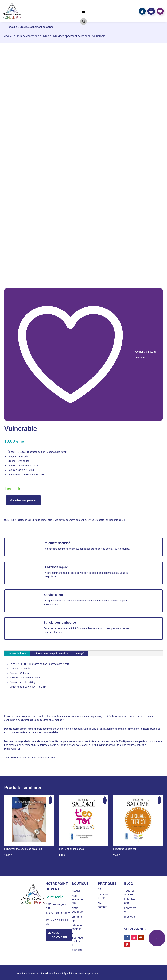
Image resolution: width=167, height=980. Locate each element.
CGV (101, 889)
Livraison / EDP (104, 896)
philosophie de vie (115, 520)
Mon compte (102, 905)
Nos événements (77, 899)
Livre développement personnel (71, 36)
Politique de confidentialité (51, 974)
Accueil (9, 36)
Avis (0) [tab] (80, 654)
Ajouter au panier (23, 500)
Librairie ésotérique (27, 36)
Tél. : (49, 920)
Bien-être (77, 950)
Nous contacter (60, 935)
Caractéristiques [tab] (17, 654)
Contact (94, 974)
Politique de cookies (77, 974)
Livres (45, 36)
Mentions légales (26, 974)
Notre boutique (77, 910)
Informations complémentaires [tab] (51, 654)
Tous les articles (129, 893)
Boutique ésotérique (77, 941)
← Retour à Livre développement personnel (29, 27)
